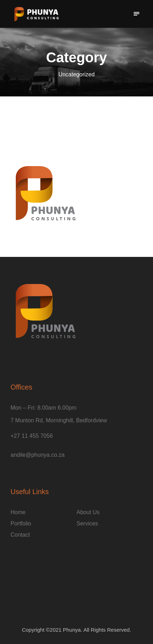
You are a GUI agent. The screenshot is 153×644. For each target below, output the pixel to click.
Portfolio (21, 523)
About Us (88, 512)
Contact (20, 535)
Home (18, 512)
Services (87, 523)
